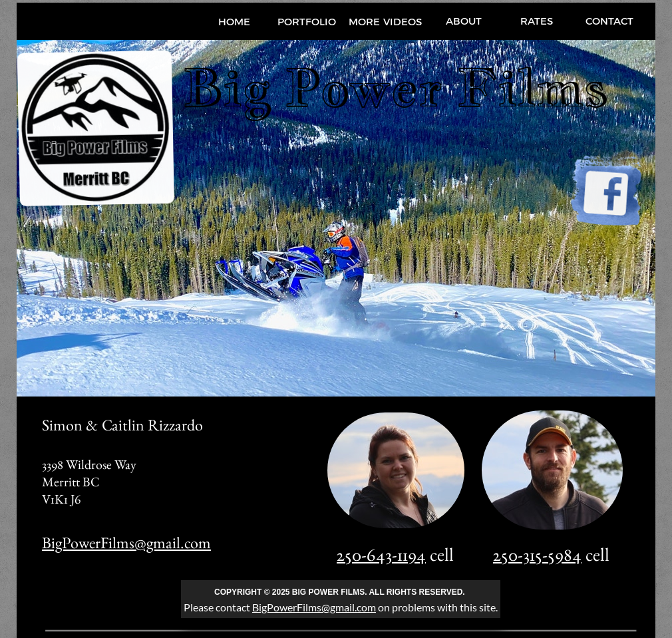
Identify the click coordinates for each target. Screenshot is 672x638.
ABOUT (464, 21)
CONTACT (609, 21)
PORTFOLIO (307, 22)
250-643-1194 (381, 554)
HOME (234, 22)
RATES (537, 21)
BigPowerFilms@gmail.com (126, 543)
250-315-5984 (537, 554)
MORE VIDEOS (385, 22)
